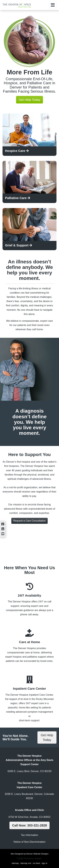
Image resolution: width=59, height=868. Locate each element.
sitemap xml (26, 863)
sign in (44, 863)
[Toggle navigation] (53, 5)
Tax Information (29, 835)
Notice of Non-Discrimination (29, 842)
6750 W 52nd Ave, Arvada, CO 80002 (29, 817)
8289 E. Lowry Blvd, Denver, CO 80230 (29, 771)
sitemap (15, 863)
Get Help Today (30, 100)
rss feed (36, 863)
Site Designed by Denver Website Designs (29, 854)
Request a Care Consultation (29, 521)
